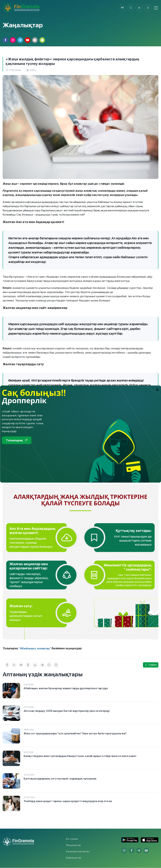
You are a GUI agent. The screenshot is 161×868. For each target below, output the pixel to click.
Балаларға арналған (78, 852)
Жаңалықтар (73, 845)
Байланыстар (74, 858)
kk (122, 8)
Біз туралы (72, 839)
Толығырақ (17, 440)
